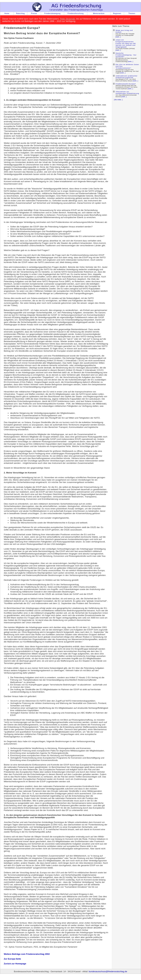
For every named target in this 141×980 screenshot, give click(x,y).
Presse (34, 14)
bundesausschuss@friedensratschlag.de (108, 971)
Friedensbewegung (52, 14)
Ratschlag (20, 14)
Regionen (117, 14)
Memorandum (99, 14)
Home (7, 14)
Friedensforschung (76, 14)
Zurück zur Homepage (15, 964)
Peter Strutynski (67, 19)
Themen (132, 14)
